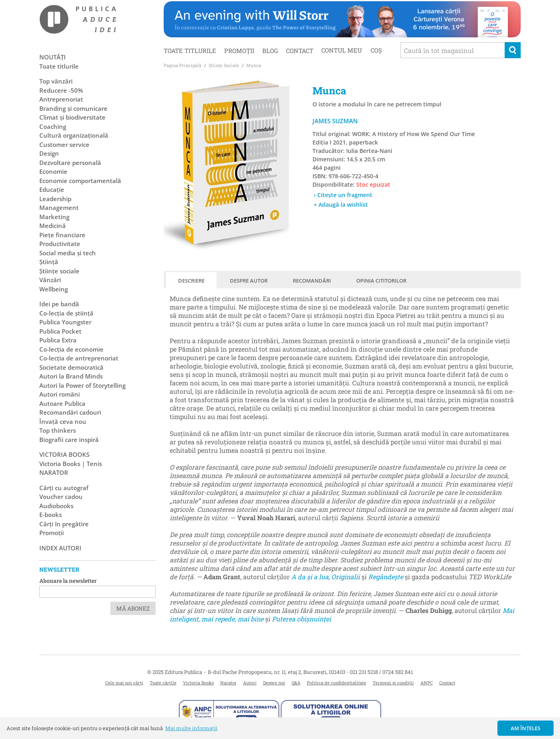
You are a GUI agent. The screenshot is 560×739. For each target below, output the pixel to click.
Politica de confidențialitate (337, 683)
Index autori (60, 548)
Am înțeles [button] (526, 728)
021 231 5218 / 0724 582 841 (381, 672)
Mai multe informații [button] (191, 728)
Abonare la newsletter (68, 581)
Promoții (239, 51)
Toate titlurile (190, 51)
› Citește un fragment (343, 195)
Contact (300, 51)
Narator (228, 683)
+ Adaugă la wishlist (341, 205)
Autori (250, 683)
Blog (270, 51)
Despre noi (274, 683)
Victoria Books (198, 683)
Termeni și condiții (393, 683)
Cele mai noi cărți (124, 683)
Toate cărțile (163, 683)
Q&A (296, 683)
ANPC (427, 683)
